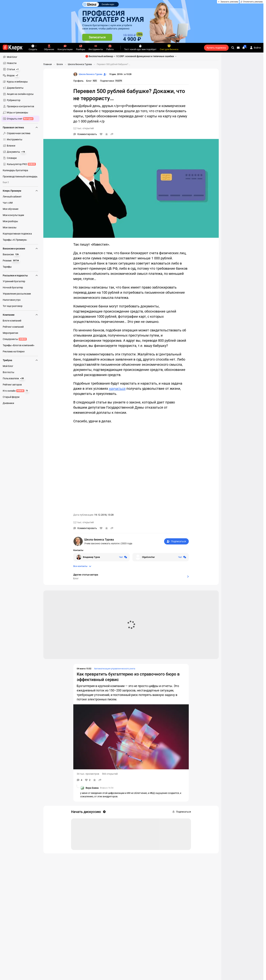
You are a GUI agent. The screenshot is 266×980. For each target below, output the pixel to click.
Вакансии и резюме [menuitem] (20, 249)
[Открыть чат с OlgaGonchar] (161, 557)
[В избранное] (107, 134)
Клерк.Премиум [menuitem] (20, 191)
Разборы (81, 48)
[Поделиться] (112, 134)
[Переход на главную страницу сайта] (13, 48)
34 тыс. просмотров (88, 774)
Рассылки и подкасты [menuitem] (20, 275)
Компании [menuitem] (20, 315)
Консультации (65, 48)
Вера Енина (92, 788)
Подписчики (111, 81)
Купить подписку (216, 48)
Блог (92, 81)
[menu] (22, 88)
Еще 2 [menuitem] (6, 182)
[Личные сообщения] (238, 48)
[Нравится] (101, 134)
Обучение (49, 48)
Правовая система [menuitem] (20, 127)
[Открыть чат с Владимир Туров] (101, 557)
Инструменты (96, 48)
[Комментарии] (85, 134)
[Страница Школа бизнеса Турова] (88, 74)
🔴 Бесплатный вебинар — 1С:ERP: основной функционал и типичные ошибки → (131, 56)
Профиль (78, 81)
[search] (233, 48)
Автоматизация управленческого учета (115, 669)
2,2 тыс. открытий (83, 128)
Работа (110, 48)
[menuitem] (20, 57)
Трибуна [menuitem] (20, 360)
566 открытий (110, 774)
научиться (117, 389)
